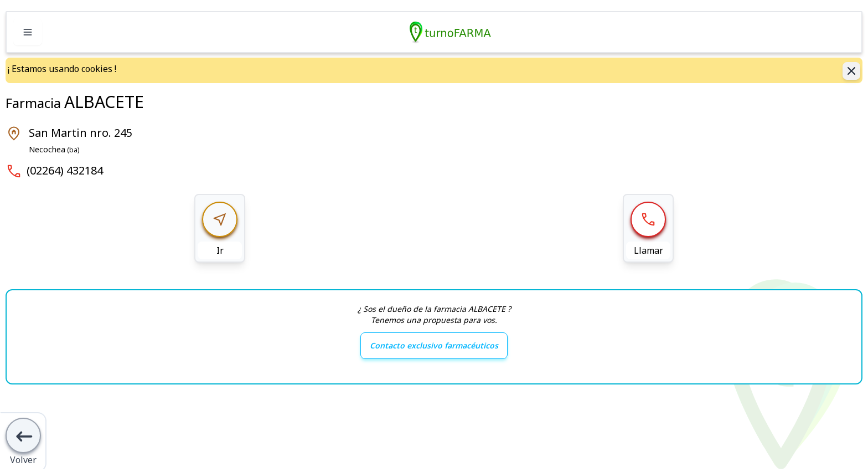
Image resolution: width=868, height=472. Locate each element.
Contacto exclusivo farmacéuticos (434, 345)
